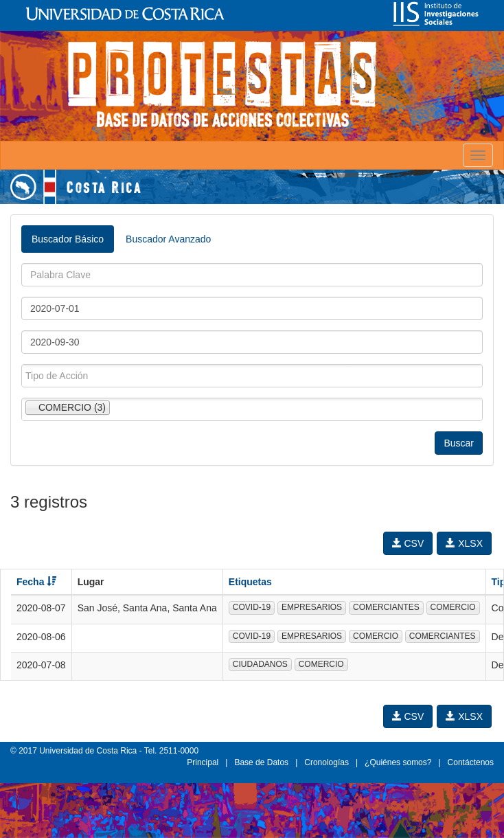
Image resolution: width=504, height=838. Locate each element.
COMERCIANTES (386, 607)
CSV (408, 543)
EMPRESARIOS (312, 607)
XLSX (464, 543)
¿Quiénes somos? (398, 762)
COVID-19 (252, 607)
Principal (203, 762)
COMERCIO (453, 607)
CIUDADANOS (260, 664)
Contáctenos (471, 762)
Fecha (36, 582)
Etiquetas (250, 582)
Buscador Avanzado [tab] (168, 239)
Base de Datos (261, 762)
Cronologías (327, 762)
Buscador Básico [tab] (68, 239)
